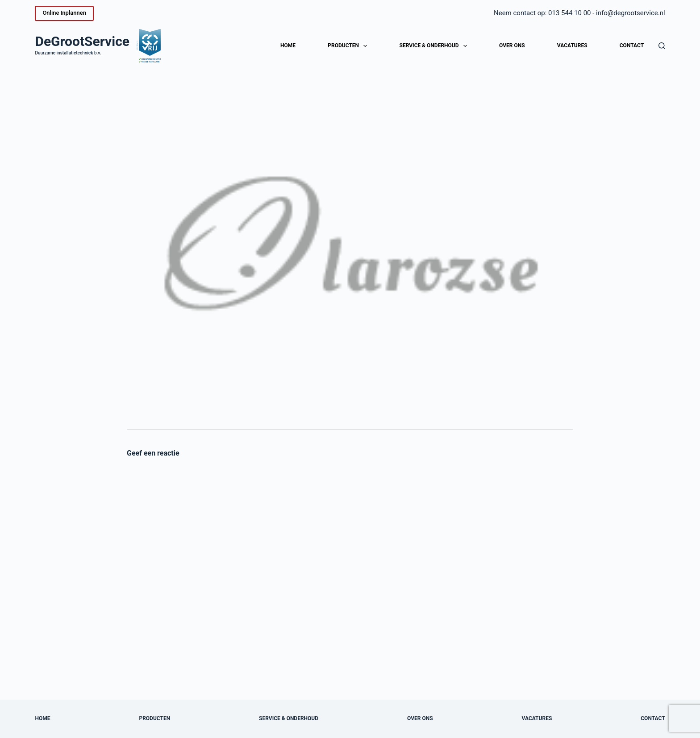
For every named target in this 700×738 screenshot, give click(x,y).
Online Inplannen (64, 13)
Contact (632, 46)
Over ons (512, 46)
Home (288, 46)
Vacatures (572, 46)
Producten (349, 46)
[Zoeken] (662, 46)
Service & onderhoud (435, 46)
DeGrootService (82, 41)
